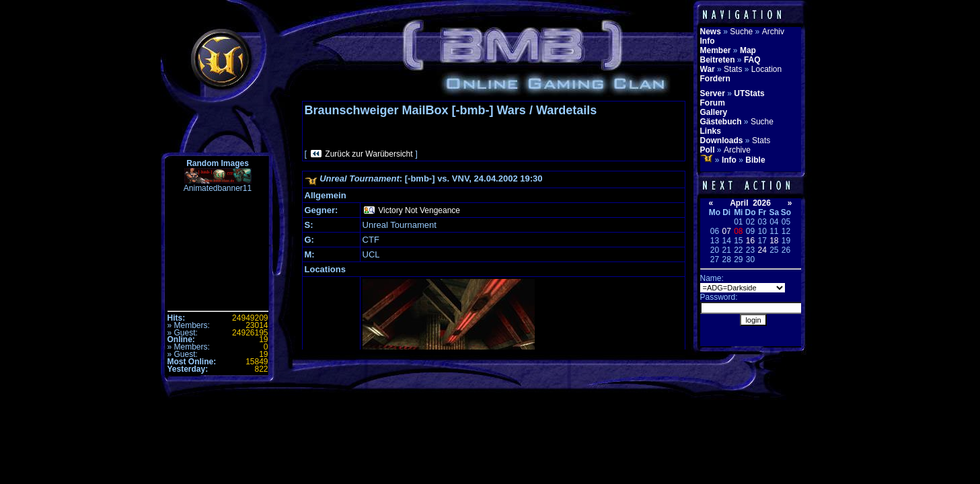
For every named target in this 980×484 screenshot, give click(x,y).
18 (774, 241)
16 (750, 241)
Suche (741, 32)
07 (726, 231)
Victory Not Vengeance (419, 210)
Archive (737, 150)
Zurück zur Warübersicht (369, 154)
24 (762, 250)
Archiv (773, 32)
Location (766, 69)
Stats (733, 69)
